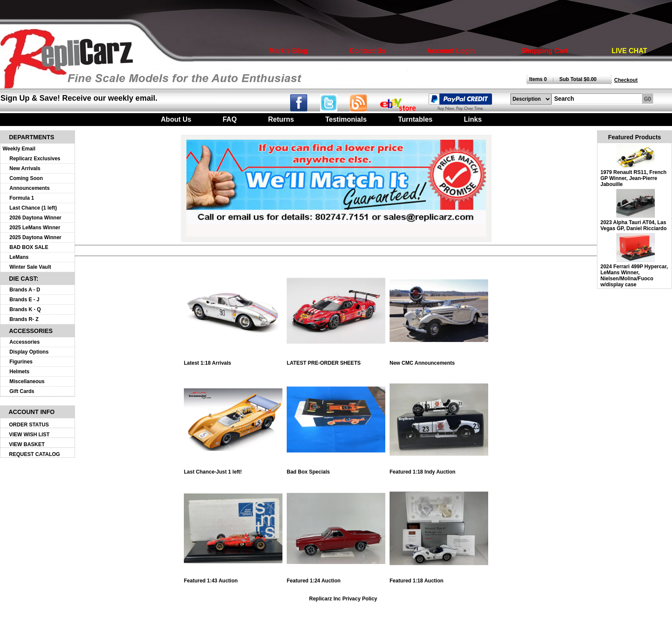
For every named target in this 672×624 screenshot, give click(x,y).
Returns (281, 119)
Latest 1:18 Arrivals (233, 361)
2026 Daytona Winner (35, 218)
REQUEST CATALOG (34, 454)
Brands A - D (25, 290)
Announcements (30, 188)
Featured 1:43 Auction (233, 578)
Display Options (29, 352)
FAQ (229, 119)
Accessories (25, 342)
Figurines (21, 362)
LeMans (19, 257)
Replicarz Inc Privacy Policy (343, 599)
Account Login (451, 51)
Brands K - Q (25, 309)
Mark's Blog (288, 51)
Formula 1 (22, 198)
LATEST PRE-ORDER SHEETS (336, 361)
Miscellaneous (27, 381)
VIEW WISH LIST (29, 435)
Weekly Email (19, 149)
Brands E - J (24, 300)
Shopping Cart (544, 51)
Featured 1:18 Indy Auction (439, 469)
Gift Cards (22, 391)
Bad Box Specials (336, 469)
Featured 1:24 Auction (336, 578)
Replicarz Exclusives (35, 159)
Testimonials (346, 119)
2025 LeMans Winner (35, 228)
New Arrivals (25, 168)
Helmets (19, 372)
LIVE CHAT (629, 51)
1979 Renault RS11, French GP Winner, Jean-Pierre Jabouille (633, 178)
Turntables (415, 119)
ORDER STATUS (29, 425)
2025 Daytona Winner (35, 237)
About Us (176, 119)
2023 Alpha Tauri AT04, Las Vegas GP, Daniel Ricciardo (634, 225)
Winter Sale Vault (30, 267)
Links (473, 119)
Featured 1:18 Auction (439, 578)
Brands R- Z (24, 319)
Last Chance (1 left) (33, 208)
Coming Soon (26, 178)
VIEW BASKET (27, 444)
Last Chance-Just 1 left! (233, 469)
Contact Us (367, 51)
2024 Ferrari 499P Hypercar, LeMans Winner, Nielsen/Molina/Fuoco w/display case (634, 276)
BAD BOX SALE (29, 247)
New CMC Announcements (439, 361)
